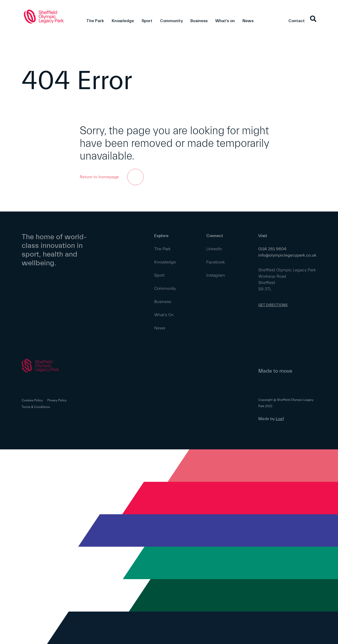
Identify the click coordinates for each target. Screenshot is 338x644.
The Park (95, 21)
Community (171, 21)
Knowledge (123, 21)
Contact (297, 21)
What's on (225, 21)
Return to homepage (112, 177)
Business (199, 21)
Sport (147, 21)
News (248, 21)
